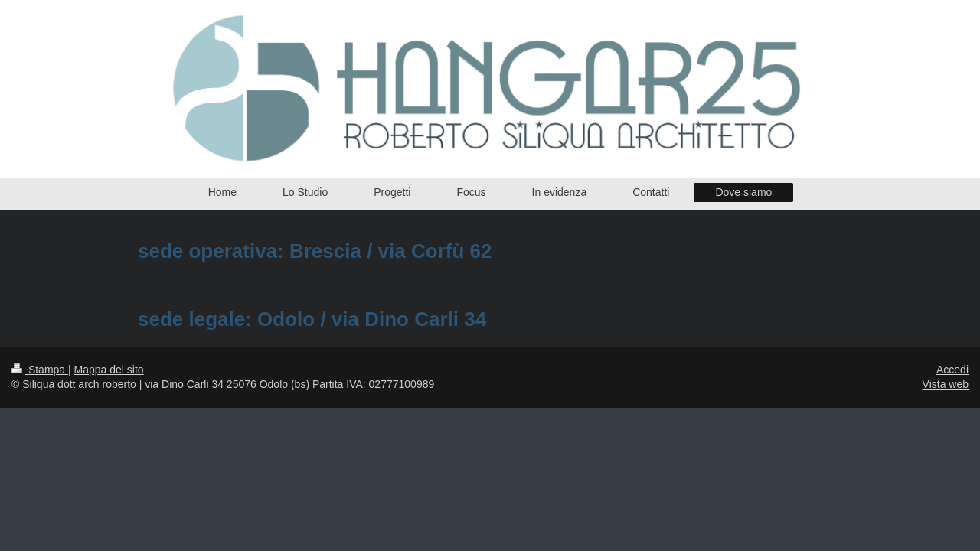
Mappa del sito (109, 370)
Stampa (40, 370)
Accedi (952, 370)
